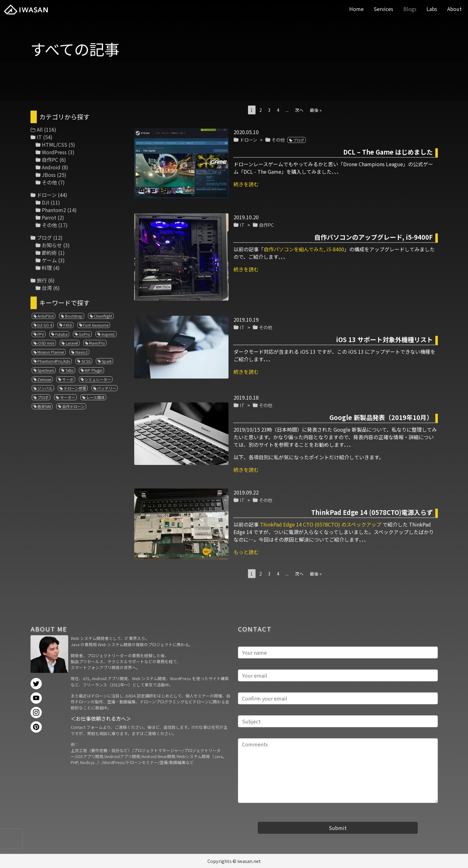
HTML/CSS (55, 145)
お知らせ (52, 245)
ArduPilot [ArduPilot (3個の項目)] (46, 316)
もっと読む (246, 552)
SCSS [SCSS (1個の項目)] (86, 361)
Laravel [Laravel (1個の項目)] (72, 343)
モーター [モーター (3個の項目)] (68, 397)
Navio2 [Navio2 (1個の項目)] (82, 352)
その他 (278, 140)
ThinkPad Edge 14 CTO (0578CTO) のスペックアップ (321, 524)
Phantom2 (54, 210)
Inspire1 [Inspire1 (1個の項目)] (108, 334)
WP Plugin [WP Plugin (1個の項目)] (94, 370)
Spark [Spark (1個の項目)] (107, 361)
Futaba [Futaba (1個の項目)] (61, 334)
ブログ (44, 237)
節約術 (49, 253)
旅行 (42, 280)
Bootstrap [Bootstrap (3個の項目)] (74, 316)
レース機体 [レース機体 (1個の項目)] (95, 397)
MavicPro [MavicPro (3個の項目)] (97, 343)
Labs (432, 9)
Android (51, 167)
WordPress (54, 152)
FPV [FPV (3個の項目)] (41, 334)
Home (356, 9)
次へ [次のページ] (299, 110)
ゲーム (49, 260)
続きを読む (246, 184)
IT (242, 225)
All (40, 129)
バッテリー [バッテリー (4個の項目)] (107, 388)
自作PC (266, 225)
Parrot (49, 217)
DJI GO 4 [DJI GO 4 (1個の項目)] (45, 325)
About (454, 9)
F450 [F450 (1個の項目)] (68, 325)
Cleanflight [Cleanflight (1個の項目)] (103, 316)
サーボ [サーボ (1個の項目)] (68, 379)
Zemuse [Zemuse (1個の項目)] (44, 379)
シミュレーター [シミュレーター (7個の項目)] (98, 379)
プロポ (299, 140)
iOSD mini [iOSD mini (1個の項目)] (46, 343)
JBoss (49, 175)
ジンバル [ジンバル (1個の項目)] (45, 388)
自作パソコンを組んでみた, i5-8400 (304, 249)
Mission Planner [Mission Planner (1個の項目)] (51, 352)
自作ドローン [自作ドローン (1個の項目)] (73, 406)
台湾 (47, 288)
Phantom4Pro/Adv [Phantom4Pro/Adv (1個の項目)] (54, 361)
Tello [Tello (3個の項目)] (69, 370)
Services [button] (383, 9)
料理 (47, 268)
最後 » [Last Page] (316, 110)
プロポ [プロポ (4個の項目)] (43, 397)
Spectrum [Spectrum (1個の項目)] (46, 370)
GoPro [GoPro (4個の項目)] (84, 334)
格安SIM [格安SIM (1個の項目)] (44, 406)
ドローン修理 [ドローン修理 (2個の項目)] (75, 388)
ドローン (248, 140)
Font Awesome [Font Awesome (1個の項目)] (96, 325)
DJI (46, 202)
